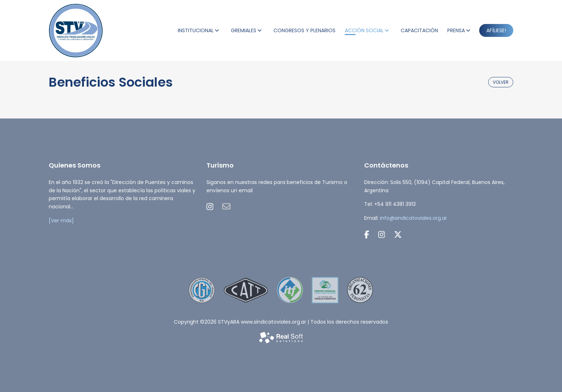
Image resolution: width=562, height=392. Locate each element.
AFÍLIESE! (496, 30)
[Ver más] (61, 221)
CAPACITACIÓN (419, 30)
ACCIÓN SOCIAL (364, 30)
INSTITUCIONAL (196, 30)
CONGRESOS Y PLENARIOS (304, 30)
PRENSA (456, 30)
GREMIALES (244, 30)
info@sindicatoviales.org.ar (413, 218)
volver (501, 82)
